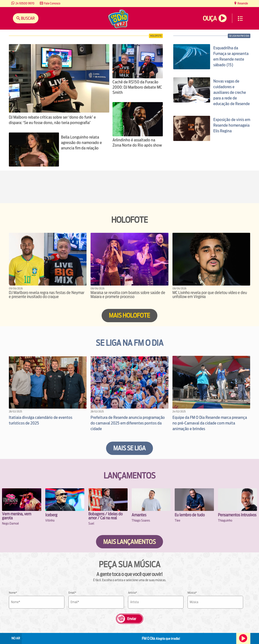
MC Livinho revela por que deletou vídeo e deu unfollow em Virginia (210, 295)
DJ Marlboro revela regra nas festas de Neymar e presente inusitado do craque (47, 295)
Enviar (132, 619)
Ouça (210, 18)
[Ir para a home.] (118, 19)
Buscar (27, 18)
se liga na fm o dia (239, 36)
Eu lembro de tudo (190, 515)
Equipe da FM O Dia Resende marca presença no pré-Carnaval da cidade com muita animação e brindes (210, 423)
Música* (192, 593)
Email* (72, 593)
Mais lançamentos (129, 542)
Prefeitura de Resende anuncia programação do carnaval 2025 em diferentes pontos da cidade (128, 423)
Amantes (139, 515)
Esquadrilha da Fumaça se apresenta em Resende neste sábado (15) (231, 56)
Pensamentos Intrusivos (237, 515)
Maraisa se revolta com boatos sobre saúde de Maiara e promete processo (128, 295)
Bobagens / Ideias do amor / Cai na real (105, 516)
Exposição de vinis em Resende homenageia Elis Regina (232, 125)
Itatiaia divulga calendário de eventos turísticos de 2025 (41, 420)
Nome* (13, 593)
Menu (240, 19)
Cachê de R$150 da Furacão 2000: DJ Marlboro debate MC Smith (137, 87)
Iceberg (51, 515)
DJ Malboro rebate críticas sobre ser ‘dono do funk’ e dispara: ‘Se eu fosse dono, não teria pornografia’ (52, 120)
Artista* (133, 593)
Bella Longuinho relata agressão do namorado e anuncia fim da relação (81, 143)
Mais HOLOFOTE (129, 315)
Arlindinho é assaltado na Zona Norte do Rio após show (137, 143)
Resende (242, 3)
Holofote (156, 36)
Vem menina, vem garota (17, 516)
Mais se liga (129, 448)
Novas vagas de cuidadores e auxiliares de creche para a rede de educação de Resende (232, 92)
